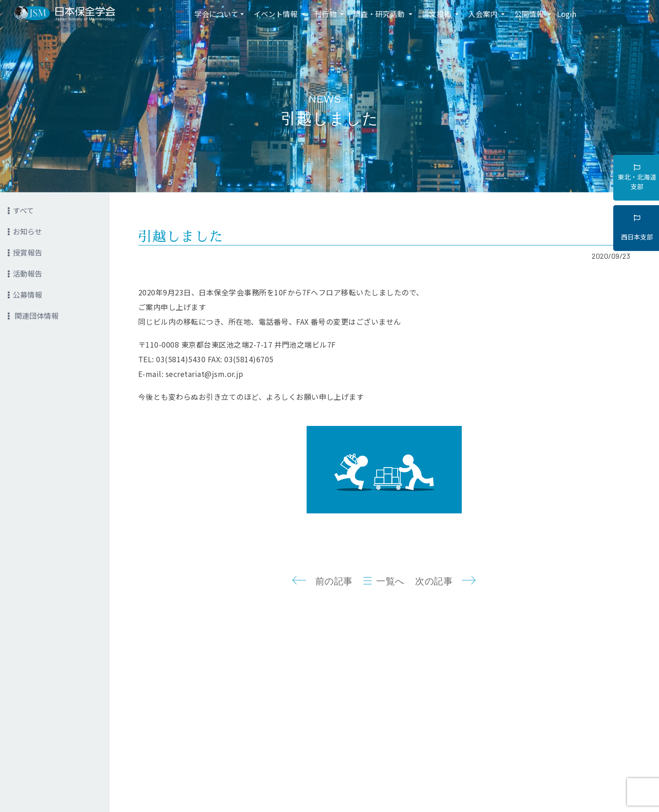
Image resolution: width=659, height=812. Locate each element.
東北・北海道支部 (637, 178)
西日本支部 (637, 228)
